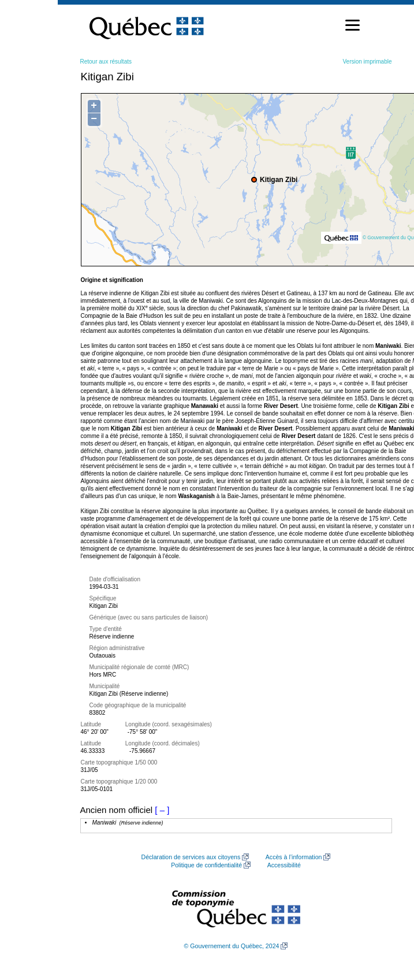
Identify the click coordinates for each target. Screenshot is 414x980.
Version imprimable (367, 62)
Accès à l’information (294, 857)
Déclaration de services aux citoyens (191, 857)
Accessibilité (284, 865)
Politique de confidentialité (206, 865)
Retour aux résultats (106, 62)
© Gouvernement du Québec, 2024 (232, 946)
